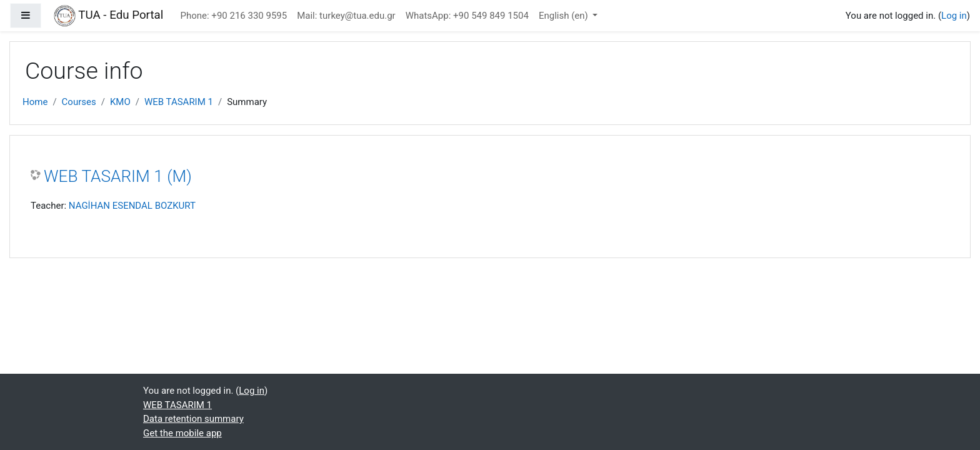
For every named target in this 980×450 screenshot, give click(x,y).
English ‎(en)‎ (565, 16)
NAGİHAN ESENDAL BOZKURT (132, 206)
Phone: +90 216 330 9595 (234, 16)
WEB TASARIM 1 (179, 102)
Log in (954, 16)
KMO (120, 102)
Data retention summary (193, 419)
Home (35, 102)
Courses (79, 102)
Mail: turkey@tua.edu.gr (346, 16)
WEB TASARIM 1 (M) (118, 176)
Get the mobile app (182, 433)
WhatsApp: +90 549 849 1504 (467, 16)
